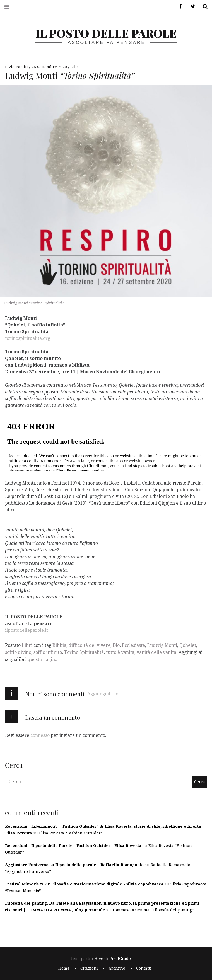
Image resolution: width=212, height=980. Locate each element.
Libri (75, 67)
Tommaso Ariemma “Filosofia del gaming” (153, 910)
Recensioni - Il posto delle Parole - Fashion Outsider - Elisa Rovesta (73, 846)
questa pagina (43, 660)
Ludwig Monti (162, 645)
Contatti (144, 968)
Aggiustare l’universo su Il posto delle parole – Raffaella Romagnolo (74, 865)
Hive (99, 959)
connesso (40, 735)
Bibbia (59, 645)
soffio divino (18, 652)
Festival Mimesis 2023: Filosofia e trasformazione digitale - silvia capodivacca (84, 884)
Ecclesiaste (133, 645)
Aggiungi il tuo (103, 694)
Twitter (191, 7)
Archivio (117, 968)
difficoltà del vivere (90, 645)
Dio (116, 645)
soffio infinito (48, 652)
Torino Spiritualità (84, 652)
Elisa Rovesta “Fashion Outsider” (71, 833)
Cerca (203, 7)
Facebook (179, 7)
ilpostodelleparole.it (26, 630)
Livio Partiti (17, 67)
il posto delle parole (106, 33)
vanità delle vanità (156, 652)
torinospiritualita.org (28, 338)
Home (64, 968)
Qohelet (188, 645)
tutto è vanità (120, 652)
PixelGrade (120, 959)
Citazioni (89, 968)
